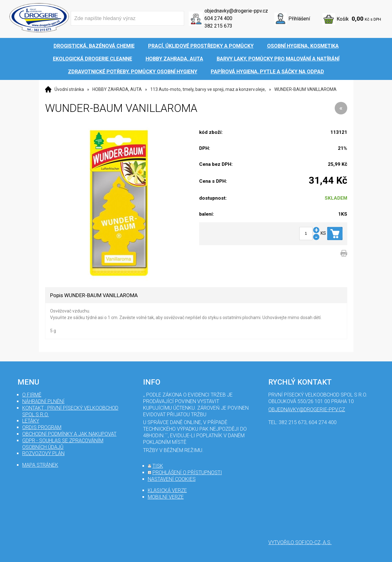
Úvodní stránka (69, 89)
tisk (158, 466)
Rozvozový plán (43, 453)
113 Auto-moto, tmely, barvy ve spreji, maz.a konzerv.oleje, (208, 89)
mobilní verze (166, 497)
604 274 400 (218, 18)
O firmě (32, 395)
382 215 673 (218, 26)
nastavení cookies (172, 479)
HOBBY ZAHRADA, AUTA (117, 89)
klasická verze (167, 490)
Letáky (31, 421)
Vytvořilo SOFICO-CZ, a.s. (300, 542)
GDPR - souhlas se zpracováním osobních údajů (63, 444)
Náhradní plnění (43, 401)
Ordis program (42, 427)
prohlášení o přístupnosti (187, 473)
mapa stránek (40, 465)
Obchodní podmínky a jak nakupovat (69, 434)
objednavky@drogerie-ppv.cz (236, 11)
